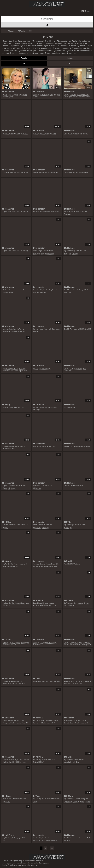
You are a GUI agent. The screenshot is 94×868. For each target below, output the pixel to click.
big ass (19, 329)
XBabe (7, 796)
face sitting (37, 840)
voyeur (21, 371)
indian (80, 251)
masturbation (68, 762)
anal (4, 173)
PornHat (38, 718)
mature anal (38, 41)
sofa (43, 762)
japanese (41, 133)
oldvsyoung (9, 97)
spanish (13, 488)
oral (54, 606)
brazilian (17, 681)
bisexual (45, 603)
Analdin (38, 600)
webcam (5, 527)
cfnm (21, 760)
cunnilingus (49, 838)
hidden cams (77, 97)
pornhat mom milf (44, 51)
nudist (16, 371)
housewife (22, 368)
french (8, 173)
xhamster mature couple (66, 46)
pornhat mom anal (76, 43)
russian (36, 331)
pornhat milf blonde (13, 48)
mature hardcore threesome (32, 46)
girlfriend (12, 407)
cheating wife (62, 43)
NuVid (68, 561)
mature (25, 94)
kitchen (14, 173)
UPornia (69, 718)
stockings (36, 410)
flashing (5, 762)
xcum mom (49, 46)
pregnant (48, 368)
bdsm (73, 681)
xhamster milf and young (55, 53)
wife (87, 173)
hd (71, 97)
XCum (6, 561)
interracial (15, 290)
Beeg (6, 405)
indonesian (37, 253)
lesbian (73, 133)
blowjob (86, 94)
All (24, 64)
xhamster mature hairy (82, 41)
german (5, 133)
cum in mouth (75, 723)
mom (58, 94)
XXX (31, 31)
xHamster (8, 91)
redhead (80, 486)
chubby (75, 446)
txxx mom (71, 53)
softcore (49, 642)
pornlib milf (7, 43)
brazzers (84, 721)
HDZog (7, 522)
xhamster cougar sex (62, 48)
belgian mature (25, 41)
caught (72, 525)
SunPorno (8, 718)
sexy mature (38, 53)
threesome (24, 133)
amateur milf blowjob (27, 51)
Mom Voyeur (47, 4)
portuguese (68, 214)
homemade (49, 251)
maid (20, 94)
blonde (12, 446)
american (36, 94)
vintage (85, 133)
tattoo (35, 801)
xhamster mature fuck (81, 48)
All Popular (22, 31)
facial (35, 525)
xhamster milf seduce (31, 48)
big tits (5, 212)
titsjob (8, 606)
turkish (36, 97)
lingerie (77, 760)
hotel (84, 97)
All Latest (11, 31)
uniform (88, 801)
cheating (67, 97)
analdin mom (50, 41)
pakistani (75, 253)
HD (70, 64)
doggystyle (83, 290)
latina (47, 94)
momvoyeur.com (47, 857)
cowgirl (85, 642)
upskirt (55, 642)
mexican (67, 527)
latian (20, 486)
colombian (11, 486)
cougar (42, 94)
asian (35, 133)
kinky (66, 684)
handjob (11, 762)
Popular (24, 58)
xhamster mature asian (45, 43)
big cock (80, 94)
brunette (76, 290)
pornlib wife (47, 48)
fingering (12, 368)
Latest (70, 58)
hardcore (15, 94)
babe (35, 603)
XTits (67, 522)
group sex (73, 603)
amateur (67, 94)
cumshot (67, 173)
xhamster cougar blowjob (23, 43)
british (11, 760)
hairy (10, 94)
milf (4, 97)
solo (77, 762)
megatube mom (64, 41)
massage (48, 253)
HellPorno (8, 835)
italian (42, 212)
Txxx (36, 679)
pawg (77, 684)
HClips (68, 757)
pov (16, 449)
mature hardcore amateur (21, 53)
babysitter (36, 290)
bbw (65, 290)
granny (5, 94)
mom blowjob (59, 51)
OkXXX (7, 639)
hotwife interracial (9, 51)
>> (52, 848)
